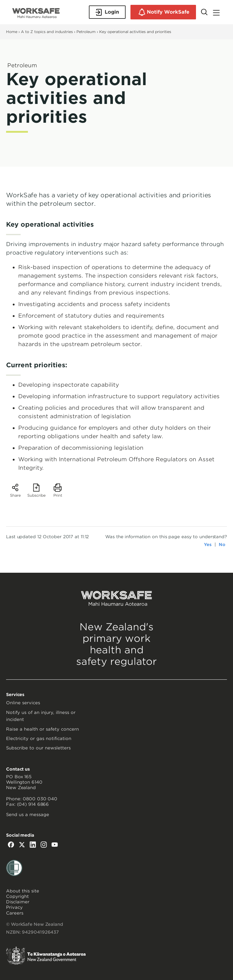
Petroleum (86, 32)
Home (12, 32)
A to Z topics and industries (47, 32)
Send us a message (28, 815)
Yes (208, 545)
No (222, 545)
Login (107, 12)
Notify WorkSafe (163, 12)
